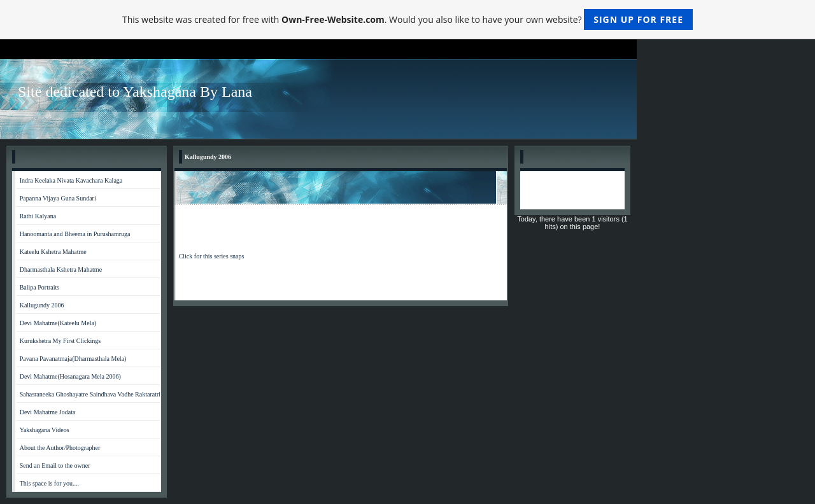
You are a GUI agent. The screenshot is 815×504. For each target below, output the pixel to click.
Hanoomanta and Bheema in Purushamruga (75, 234)
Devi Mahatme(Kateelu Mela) (58, 323)
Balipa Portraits (40, 287)
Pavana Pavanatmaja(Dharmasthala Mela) (73, 359)
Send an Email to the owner (55, 465)
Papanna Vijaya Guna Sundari (58, 198)
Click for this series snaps (212, 256)
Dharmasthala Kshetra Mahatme (61, 269)
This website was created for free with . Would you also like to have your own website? (407, 19)
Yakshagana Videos (45, 430)
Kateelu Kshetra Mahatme (53, 252)
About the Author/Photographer (60, 448)
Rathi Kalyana (38, 216)
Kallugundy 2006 (42, 305)
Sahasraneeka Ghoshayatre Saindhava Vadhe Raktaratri (90, 394)
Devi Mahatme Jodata (48, 412)
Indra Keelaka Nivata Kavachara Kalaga (71, 180)
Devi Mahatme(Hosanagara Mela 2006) (70, 376)
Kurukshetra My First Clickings (60, 341)
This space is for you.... (49, 483)
